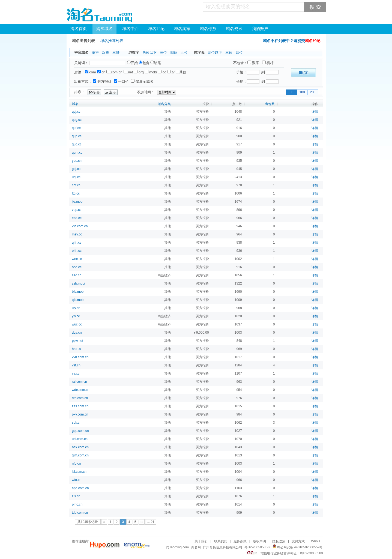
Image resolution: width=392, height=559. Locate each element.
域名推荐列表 (112, 41)
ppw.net (78, 341)
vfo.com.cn (80, 226)
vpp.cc (77, 210)
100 (302, 92)
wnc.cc (77, 259)
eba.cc (77, 218)
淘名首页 (79, 29)
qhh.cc (77, 243)
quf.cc (76, 128)
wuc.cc (77, 324)
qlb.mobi (78, 300)
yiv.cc (76, 316)
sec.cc (77, 275)
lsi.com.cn (79, 472)
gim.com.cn (80, 455)
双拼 (106, 53)
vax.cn (77, 373)
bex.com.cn (80, 447)
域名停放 (208, 29)
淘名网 (196, 547)
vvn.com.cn (80, 357)
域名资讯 (234, 29)
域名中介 (130, 29)
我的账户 (260, 29)
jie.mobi (78, 202)
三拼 (116, 53)
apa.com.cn (80, 488)
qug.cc (77, 120)
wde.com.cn (81, 390)
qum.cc (77, 153)
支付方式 (298, 541)
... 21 (151, 522)
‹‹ (104, 522)
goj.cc (76, 169)
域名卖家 (182, 29)
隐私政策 (279, 541)
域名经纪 (156, 29)
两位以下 (149, 53)
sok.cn (77, 423)
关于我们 (201, 541)
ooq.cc (77, 267)
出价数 (270, 104)
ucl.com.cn (80, 439)
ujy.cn (76, 308)
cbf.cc (76, 185)
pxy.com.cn (80, 414)
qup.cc (77, 136)
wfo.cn (77, 480)
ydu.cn (77, 161)
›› (142, 522)
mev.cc (77, 234)
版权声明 (259, 541)
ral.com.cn (80, 382)
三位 (163, 53)
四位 (174, 53)
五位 (184, 53)
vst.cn (76, 365)
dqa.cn (77, 333)
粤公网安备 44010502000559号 (300, 547)
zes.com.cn (80, 406)
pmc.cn (77, 504)
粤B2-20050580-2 (257, 547)
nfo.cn (77, 464)
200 (313, 92)
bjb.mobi (78, 292)
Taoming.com (179, 547)
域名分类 (164, 104)
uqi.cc (76, 177)
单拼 (95, 53)
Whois (315, 541)
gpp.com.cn (80, 431)
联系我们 (221, 541)
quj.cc (76, 112)
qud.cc (77, 144)
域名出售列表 (83, 41)
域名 (75, 104)
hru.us (77, 349)
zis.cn (76, 496)
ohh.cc (77, 251)
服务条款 (240, 541)
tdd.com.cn (80, 513)
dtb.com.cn (80, 398)
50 (291, 92)
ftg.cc (76, 193)
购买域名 (104, 29)
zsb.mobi (79, 283)
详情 (315, 112)
